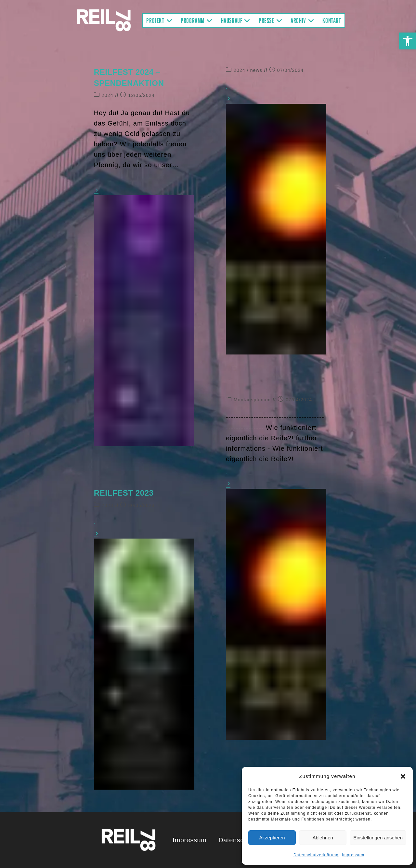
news (256, 70)
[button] (408, 41)
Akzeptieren (272, 838)
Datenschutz (238, 840)
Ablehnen (323, 838)
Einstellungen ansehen (378, 838)
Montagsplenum (252, 400)
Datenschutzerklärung (316, 855)
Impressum (353, 855)
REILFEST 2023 (124, 493)
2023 (108, 505)
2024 (108, 95)
